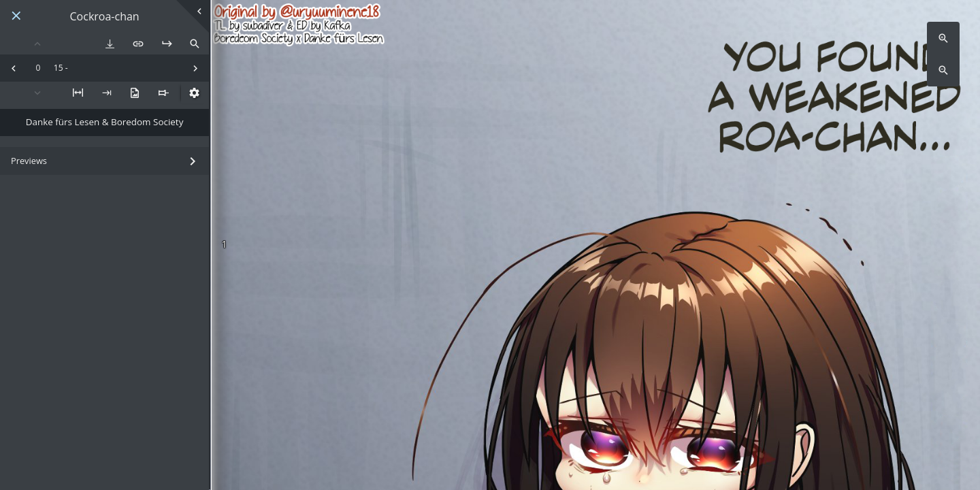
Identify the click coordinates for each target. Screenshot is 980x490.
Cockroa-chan (105, 17)
